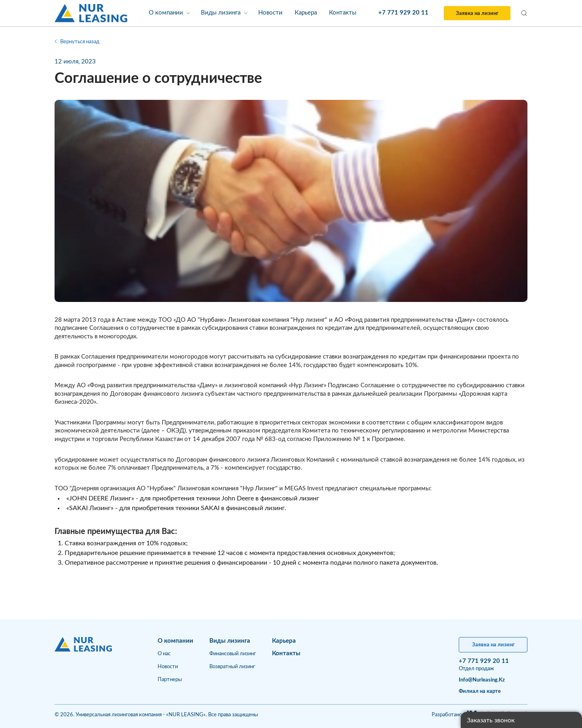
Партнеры (170, 680)
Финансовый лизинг (233, 654)
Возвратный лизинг (232, 667)
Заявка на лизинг (477, 14)
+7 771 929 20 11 (403, 13)
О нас (164, 654)
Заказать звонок (491, 720)
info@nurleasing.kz (482, 680)
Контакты (343, 13)
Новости (270, 13)
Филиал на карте (480, 691)
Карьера (306, 13)
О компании (166, 13)
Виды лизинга (221, 13)
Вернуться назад (77, 42)
